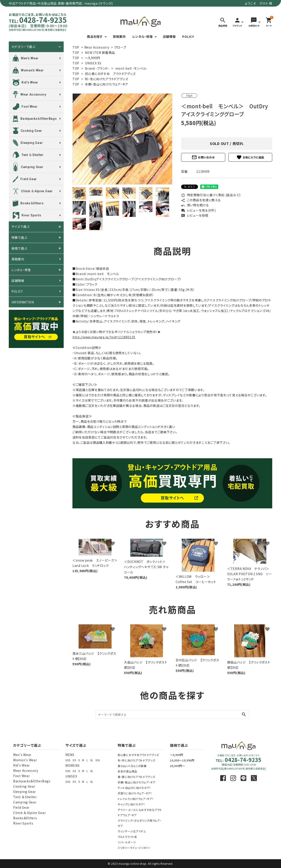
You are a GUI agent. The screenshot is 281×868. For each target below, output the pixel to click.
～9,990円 (93, 58)
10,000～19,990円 (182, 760)
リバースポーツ (127, 842)
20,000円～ (177, 766)
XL (92, 760)
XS (74, 760)
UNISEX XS (93, 63)
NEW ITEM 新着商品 (100, 53)
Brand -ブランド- (97, 68)
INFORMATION (23, 302)
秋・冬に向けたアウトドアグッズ (107, 79)
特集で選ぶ (19, 237)
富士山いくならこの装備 (132, 766)
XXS (68, 760)
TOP (76, 47)
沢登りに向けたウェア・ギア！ (135, 793)
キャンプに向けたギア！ (131, 804)
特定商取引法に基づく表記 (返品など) (211, 195)
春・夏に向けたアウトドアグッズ (136, 777)
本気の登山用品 (127, 771)
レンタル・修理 (143, 36)
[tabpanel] (122, 139)
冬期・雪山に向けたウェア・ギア (107, 84)
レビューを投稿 (195, 215)
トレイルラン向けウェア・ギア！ (136, 799)
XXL (98, 760)
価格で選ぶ (19, 248)
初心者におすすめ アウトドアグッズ (110, 74)
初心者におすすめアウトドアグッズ (138, 755)
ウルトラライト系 (127, 837)
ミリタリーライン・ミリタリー (134, 848)
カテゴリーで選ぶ (23, 47)
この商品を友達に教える (201, 200)
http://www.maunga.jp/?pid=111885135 (104, 337)
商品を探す (95, 36)
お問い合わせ (203, 157)
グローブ (120, 47)
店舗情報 (169, 36)
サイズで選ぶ (20, 227)
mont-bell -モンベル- (131, 68)
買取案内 (119, 36)
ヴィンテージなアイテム (132, 831)
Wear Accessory (97, 47)
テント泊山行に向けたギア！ (134, 788)
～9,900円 (177, 755)
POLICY (188, 36)
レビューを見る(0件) (198, 210)
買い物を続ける (195, 205)
